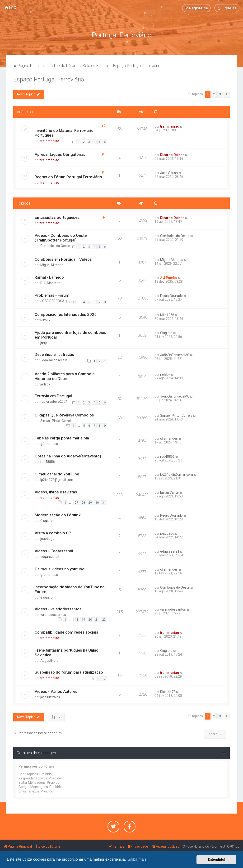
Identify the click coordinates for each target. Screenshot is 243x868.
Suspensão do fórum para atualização (69, 671)
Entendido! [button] (216, 859)
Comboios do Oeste (55, 245)
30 (97, 501)
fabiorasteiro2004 (54, 400)
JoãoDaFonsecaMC (55, 359)
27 (76, 501)
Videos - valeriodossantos (58, 608)
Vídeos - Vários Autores (56, 690)
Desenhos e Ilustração (54, 353)
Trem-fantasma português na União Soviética (67, 651)
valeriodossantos (53, 614)
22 (104, 618)
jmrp (44, 342)
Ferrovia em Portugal (53, 395)
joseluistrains (50, 696)
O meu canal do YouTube (57, 473)
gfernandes (49, 443)
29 (90, 501)
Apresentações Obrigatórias (60, 153)
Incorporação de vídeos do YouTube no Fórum (70, 588)
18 (76, 618)
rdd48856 (48, 461)
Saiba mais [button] (137, 859)
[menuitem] (11, 8)
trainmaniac (50, 140)
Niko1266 (47, 319)
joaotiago (47, 538)
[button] (227, 93)
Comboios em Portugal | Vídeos (63, 258)
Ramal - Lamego (49, 276)
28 (83, 501)
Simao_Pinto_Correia (56, 420)
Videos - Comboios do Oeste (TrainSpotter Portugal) (61, 237)
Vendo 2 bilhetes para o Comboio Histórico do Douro (65, 375)
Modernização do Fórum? (58, 514)
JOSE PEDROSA (52, 300)
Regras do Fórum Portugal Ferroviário (68, 176)
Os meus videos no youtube (59, 568)
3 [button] (220, 93)
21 (97, 618)
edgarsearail (50, 556)
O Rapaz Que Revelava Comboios (64, 414)
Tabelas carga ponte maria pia (62, 437)
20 (90, 618)
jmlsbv (45, 383)
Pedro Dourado (171, 295)
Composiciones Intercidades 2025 (66, 313)
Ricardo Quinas (172, 154)
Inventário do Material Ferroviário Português (64, 132)
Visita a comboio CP (53, 532)
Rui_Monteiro (50, 282)
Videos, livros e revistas (56, 491)
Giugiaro (166, 332)
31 (104, 501)
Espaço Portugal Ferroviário (49, 78)
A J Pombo (169, 277)
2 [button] (214, 93)
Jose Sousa (169, 172)
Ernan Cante (169, 492)
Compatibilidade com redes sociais (66, 631)
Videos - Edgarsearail (54, 550)
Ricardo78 (168, 691)
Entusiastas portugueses (57, 216)
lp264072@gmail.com (57, 479)
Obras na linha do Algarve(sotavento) (68, 455)
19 (83, 618)
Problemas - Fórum (52, 294)
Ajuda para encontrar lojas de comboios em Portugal (70, 334)
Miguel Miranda (52, 264)
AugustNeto (49, 659)
